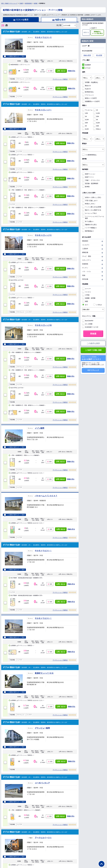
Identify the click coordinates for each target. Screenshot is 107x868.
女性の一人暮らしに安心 (92, 197)
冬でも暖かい (88, 221)
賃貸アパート (88, 177)
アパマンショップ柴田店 (60, 79)
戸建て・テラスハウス (91, 180)
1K (96, 110)
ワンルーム (87, 110)
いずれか (98, 305)
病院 (85, 301)
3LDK (96, 123)
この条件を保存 (93, 343)
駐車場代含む (88, 92)
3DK (85, 123)
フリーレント (88, 95)
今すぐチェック (93, 370)
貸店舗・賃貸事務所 (90, 183)
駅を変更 (99, 55)
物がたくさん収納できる (92, 210)
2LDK (85, 120)
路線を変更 (87, 55)
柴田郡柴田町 (28, 3)
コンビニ (87, 292)
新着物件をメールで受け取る (97, 33)
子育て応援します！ (90, 201)
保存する (86, 32)
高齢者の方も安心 (89, 225)
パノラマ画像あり (89, 228)
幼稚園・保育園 (89, 298)
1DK (85, 113)
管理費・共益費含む (90, 82)
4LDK (85, 129)
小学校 (86, 295)
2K (84, 116)
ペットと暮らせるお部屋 (92, 207)
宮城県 (21, 3)
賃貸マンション (89, 174)
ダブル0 (86, 68)
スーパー (87, 289)
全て (85, 305)
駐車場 (86, 187)
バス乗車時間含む (89, 155)
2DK (96, 116)
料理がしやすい (89, 204)
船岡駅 (36, 3)
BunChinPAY (88, 321)
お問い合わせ (61, 71)
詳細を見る (72, 71)
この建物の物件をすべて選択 (14, 56)
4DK (96, 126)
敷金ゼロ (87, 86)
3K (96, 120)
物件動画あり (88, 231)
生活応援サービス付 (90, 327)
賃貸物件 (87, 65)
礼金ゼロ (87, 89)
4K (84, 126)
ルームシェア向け (89, 213)
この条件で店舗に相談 (93, 350)
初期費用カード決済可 (91, 101)
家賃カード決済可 (89, 98)
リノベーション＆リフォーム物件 (93, 217)
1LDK (96, 113)
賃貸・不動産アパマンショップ (9, 3)
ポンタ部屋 (87, 324)
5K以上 (97, 129)
